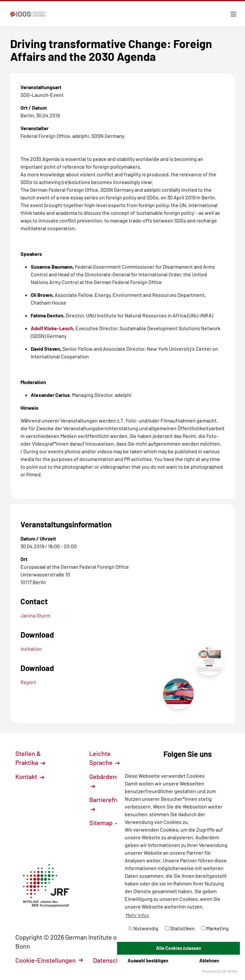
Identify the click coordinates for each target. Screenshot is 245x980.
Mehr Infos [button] (137, 915)
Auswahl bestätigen (148, 961)
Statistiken (180, 928)
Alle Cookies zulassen (179, 948)
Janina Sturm (35, 615)
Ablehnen (209, 961)
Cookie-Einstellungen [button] (49, 960)
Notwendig (143, 928)
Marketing (215, 928)
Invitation (31, 649)
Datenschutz (114, 960)
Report (28, 682)
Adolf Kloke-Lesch (52, 328)
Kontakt (30, 776)
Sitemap (104, 823)
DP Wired (230, 971)
